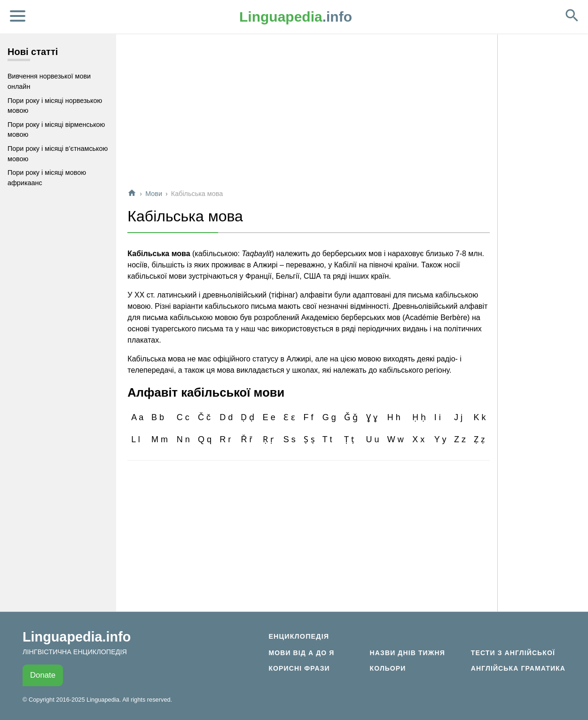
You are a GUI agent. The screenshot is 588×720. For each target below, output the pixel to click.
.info (296, 17)
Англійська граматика (518, 668)
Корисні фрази (299, 668)
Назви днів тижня (408, 653)
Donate (43, 675)
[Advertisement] (309, 115)
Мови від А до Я (301, 653)
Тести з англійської (513, 653)
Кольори (388, 668)
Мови (154, 194)
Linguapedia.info (77, 637)
